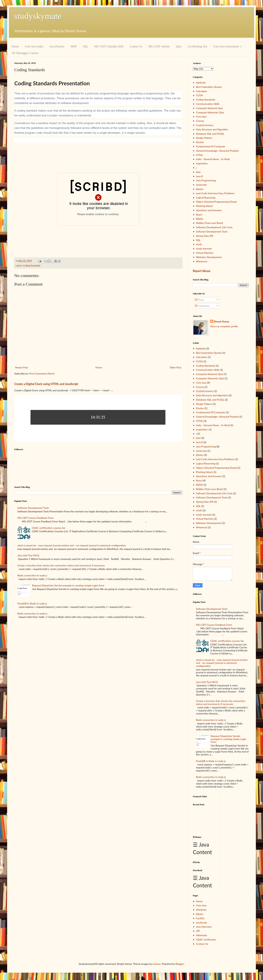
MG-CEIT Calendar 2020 (109, 46)
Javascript (201, 185)
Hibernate (201, 935)
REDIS (200, 219)
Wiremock (202, 261)
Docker (200, 142)
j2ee (198, 172)
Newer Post (22, 367)
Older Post (175, 367)
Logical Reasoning (206, 198)
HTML (200, 155)
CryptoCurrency (205, 125)
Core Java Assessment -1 (228, 46)
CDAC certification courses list (48, 528)
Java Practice (57, 46)
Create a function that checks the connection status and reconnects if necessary (61, 565)
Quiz (179, 46)
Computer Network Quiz (210, 108)
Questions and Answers (209, 210)
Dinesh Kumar (222, 321)
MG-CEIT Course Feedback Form (36, 518)
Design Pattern (204, 138)
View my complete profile (224, 326)
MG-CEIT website (159, 46)
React (199, 215)
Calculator (202, 91)
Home (15, 46)
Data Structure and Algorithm (212, 129)
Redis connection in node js (32, 575)
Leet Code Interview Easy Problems (215, 193)
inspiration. (202, 163)
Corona (200, 121)
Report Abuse (202, 271)
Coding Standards (32, 266)
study (199, 244)
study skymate (204, 248)
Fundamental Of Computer (211, 146)
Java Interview (204, 927)
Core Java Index (34, 46)
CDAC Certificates (206, 939)
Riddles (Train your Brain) (210, 223)
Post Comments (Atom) (42, 373)
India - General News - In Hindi (213, 159)
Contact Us (136, 46)
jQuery (200, 189)
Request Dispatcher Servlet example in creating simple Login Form (68, 585)
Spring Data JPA (205, 236)
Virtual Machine (205, 253)
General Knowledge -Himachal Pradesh (217, 151)
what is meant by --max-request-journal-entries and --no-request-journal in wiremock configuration (72, 545)
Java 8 (199, 176)
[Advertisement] (205, 819)
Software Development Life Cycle (214, 227)
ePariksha (201, 910)
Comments (202, 306)
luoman (156, 964)
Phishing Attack (204, 206)
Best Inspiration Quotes (209, 87)
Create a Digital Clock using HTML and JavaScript (46, 384)
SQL (86, 46)
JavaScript (202, 923)
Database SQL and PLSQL (210, 134)
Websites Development (209, 257)
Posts (199, 300)
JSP (198, 931)
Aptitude (201, 83)
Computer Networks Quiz (210, 112)
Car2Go (200, 918)
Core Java (201, 117)
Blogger (179, 964)
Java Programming (206, 180)
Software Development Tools (33, 508)
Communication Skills (208, 104)
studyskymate (38, 16)
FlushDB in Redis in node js (32, 603)
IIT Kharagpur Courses (25, 53)
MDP (74, 46)
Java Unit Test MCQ (28, 555)
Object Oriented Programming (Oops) (216, 202)
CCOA (200, 95)
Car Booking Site (197, 46)
